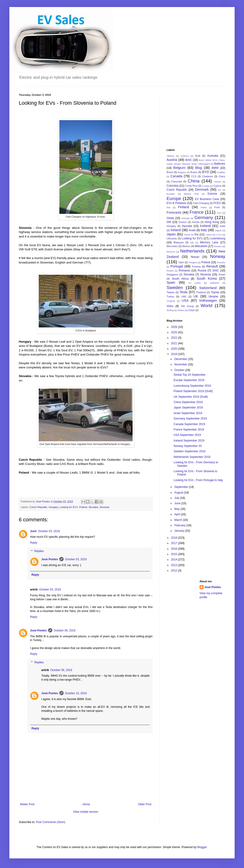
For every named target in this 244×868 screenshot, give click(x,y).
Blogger (202, 847)
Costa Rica (191, 186)
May (177, 509)
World (206, 306)
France (197, 212)
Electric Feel (191, 194)
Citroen (218, 182)
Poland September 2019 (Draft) (193, 391)
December (181, 359)
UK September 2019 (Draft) (191, 397)
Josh (33, 531)
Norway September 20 (188, 446)
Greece (182, 222)
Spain (171, 282)
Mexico (186, 246)
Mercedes (172, 246)
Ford (217, 207)
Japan (171, 234)
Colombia (173, 186)
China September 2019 (188, 402)
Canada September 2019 (189, 424)
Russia (202, 271)
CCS (194, 176)
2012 (175, 571)
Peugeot (193, 262)
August (179, 493)
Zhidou (181, 310)
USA (185, 300)
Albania (170, 156)
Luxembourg (217, 238)
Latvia (209, 235)
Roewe (170, 271)
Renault (212, 266)
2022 (175, 338)
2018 (175, 538)
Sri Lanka (194, 283)
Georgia (186, 218)
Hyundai (187, 226)
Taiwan (171, 292)
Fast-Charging (201, 203)
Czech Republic (38, 507)
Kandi (187, 235)
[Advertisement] (190, 117)
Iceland (205, 226)
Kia (196, 234)
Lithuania (172, 238)
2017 (175, 543)
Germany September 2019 (190, 419)
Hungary (53, 507)
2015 (175, 554)
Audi (198, 156)
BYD (206, 172)
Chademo (208, 176)
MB (192, 243)
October (180, 370)
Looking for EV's (69, 507)
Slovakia (93, 507)
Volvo (170, 306)
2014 (175, 560)
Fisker (204, 207)
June (178, 503)
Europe (174, 198)
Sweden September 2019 (189, 451)
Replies (39, 551)
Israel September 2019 (188, 413)
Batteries (220, 164)
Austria (172, 160)
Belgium (179, 168)
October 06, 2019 (65, 631)
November (181, 364)
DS (219, 190)
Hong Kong (212, 222)
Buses (194, 172)
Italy (204, 230)
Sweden (175, 287)
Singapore (172, 274)
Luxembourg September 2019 (192, 386)
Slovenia (104, 507)
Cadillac (221, 172)
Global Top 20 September (190, 375)
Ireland (175, 230)
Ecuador (171, 194)
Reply (34, 543)
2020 (175, 349)
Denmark (202, 189)
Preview (196, 267)
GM (169, 222)
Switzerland (208, 288)
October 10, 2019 (76, 693)
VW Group (187, 306)
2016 (175, 549)
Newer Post (27, 804)
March (179, 520)
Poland (83, 507)
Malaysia (179, 242)
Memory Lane (209, 242)
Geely (170, 218)
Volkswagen (208, 300)
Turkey (170, 297)
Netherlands (192, 251)
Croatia (206, 186)
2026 (175, 327)
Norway (218, 256)
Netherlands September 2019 (192, 457)
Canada (176, 176)
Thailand (201, 292)
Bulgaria (182, 172)
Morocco (171, 252)
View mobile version (86, 812)
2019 (175, 354)
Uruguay (171, 301)
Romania (184, 271)
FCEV (217, 203)
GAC (219, 213)
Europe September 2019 (189, 380)
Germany (204, 217)
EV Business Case (207, 199)
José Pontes (50, 559)
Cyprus (217, 186)
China (194, 181)
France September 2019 (189, 430)
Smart (222, 274)
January (180, 531)
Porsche (221, 262)
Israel (192, 230)
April (177, 514)
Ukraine (213, 297)
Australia (213, 156)
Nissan (195, 257)
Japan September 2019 (188, 408)
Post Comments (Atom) (51, 822)
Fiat (168, 207)
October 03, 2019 (49, 531)
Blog (199, 168)
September (182, 487)
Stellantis (215, 283)
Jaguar (218, 230)
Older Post (145, 804)
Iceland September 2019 (189, 441)
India (223, 226)
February (180, 525)
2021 (175, 343)
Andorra (185, 156)
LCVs (219, 235)
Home (86, 804)
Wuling (170, 310)
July (177, 498)
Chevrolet (176, 182)
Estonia (212, 194)
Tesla (184, 292)
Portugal (177, 266)
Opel (181, 262)
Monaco (218, 246)
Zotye (192, 310)
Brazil (170, 172)
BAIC (189, 160)
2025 (175, 332)
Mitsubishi (201, 246)
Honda (196, 222)
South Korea (207, 278)
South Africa (180, 279)
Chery (222, 176)
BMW (215, 168)
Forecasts (174, 212)
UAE (184, 297)
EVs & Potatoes (176, 203)
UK (196, 296)
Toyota (215, 292)
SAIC (216, 271)
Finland (184, 207)
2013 (175, 565)
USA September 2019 (187, 435)
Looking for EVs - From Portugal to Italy (198, 480)
